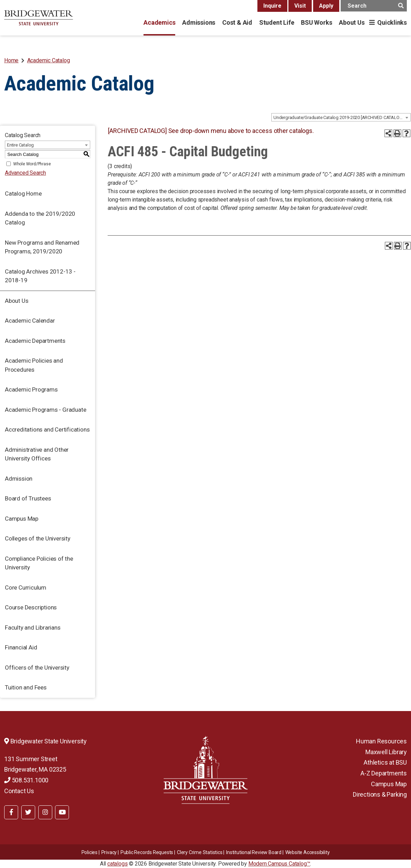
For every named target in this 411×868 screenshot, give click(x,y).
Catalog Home (23, 194)
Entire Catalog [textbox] (20, 145)
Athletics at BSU (385, 762)
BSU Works (316, 22)
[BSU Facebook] (11, 812)
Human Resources (381, 741)
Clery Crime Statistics (200, 852)
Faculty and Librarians (33, 628)
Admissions (199, 22)
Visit (300, 6)
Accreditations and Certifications (47, 429)
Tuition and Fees (26, 687)
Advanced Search (25, 173)
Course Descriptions (31, 607)
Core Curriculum (26, 587)
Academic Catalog (49, 60)
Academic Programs (31, 389)
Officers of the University (37, 668)
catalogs (117, 864)
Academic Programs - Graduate (45, 410)
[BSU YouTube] (62, 812)
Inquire (272, 6)
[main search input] (374, 6)
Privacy (109, 852)
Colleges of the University (38, 538)
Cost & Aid (237, 22)
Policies (90, 852)
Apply (326, 6)
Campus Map (22, 519)
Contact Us (19, 791)
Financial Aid (21, 647)
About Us (352, 22)
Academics (159, 22)
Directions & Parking (380, 794)
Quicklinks (392, 22)
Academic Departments (35, 341)
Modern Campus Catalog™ (279, 864)
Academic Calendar (30, 321)
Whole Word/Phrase (32, 164)
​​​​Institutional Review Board (254, 852)
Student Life (277, 22)
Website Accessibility (308, 852)
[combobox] (341, 117)
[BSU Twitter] (28, 812)
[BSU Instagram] (45, 812)
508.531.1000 (26, 780)
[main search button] (401, 6)
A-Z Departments (384, 773)
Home (11, 60)
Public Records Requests (147, 852)
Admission (19, 479)
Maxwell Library (386, 752)
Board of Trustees (28, 498)
